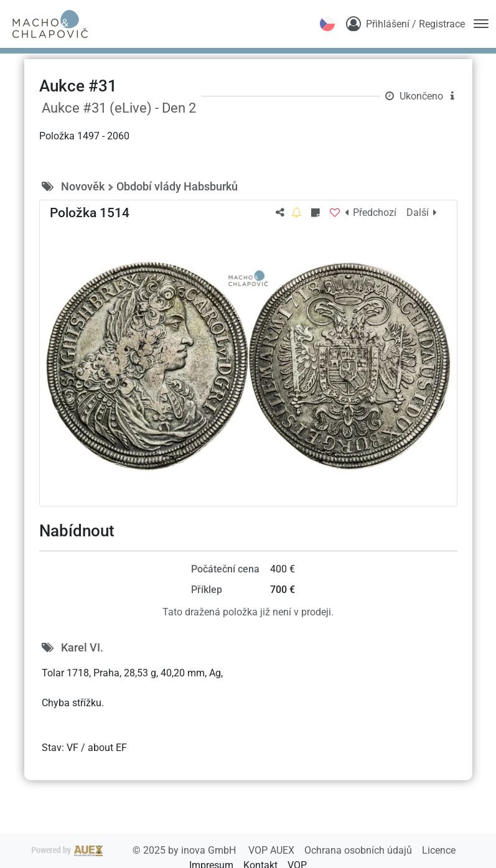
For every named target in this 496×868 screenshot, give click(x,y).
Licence (439, 850)
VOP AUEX (273, 850)
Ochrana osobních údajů (359, 850)
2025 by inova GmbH (135, 850)
